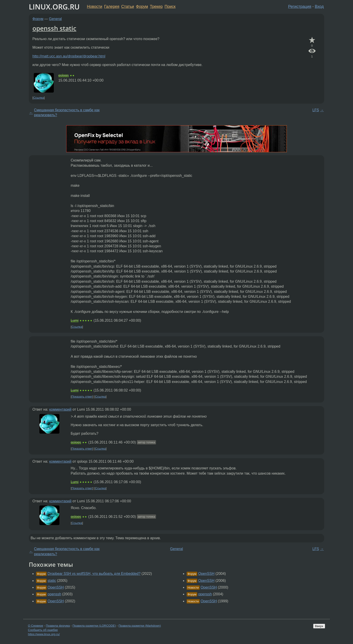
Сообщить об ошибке (43, 630)
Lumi (75, 320)
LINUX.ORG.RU (54, 7)
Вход (319, 7)
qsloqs (63, 75)
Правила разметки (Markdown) (140, 626)
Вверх (319, 626)
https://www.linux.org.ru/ (44, 634)
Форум (142, 7)
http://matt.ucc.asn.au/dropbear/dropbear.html (69, 56)
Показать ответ (82, 397)
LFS (316, 110)
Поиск (170, 7)
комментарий (60, 409)
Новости (95, 7)
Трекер (156, 7)
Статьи (128, 7)
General (55, 19)
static (52, 581)
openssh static (54, 28)
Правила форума (58, 626)
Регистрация (300, 7)
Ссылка (39, 98)
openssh (54, 594)
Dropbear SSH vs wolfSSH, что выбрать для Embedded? (94, 574)
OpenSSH (56, 587)
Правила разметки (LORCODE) (94, 626)
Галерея (112, 7)
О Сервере (36, 626)
